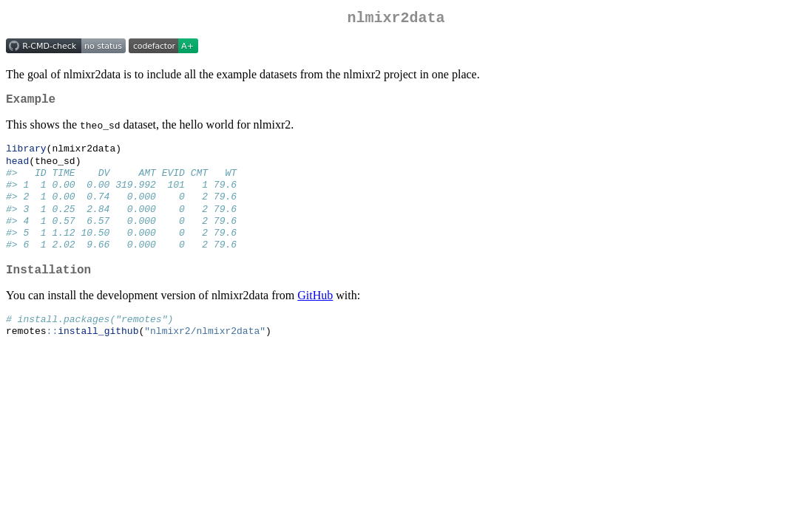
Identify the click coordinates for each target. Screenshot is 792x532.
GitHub (315, 315)
